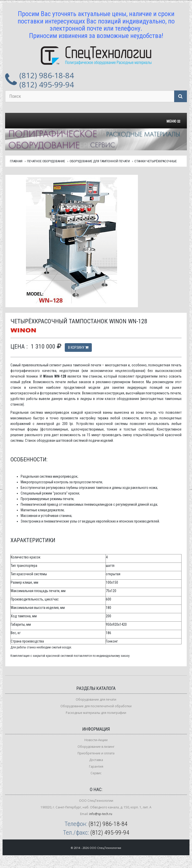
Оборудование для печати (96, 699)
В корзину (78, 348)
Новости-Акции (96, 740)
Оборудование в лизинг (96, 747)
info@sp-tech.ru (101, 814)
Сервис (96, 773)
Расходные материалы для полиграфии (96, 713)
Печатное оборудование (46, 161)
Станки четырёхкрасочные (156, 161)
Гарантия (96, 766)
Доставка (96, 760)
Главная (16, 161)
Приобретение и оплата (96, 753)
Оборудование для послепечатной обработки (96, 706)
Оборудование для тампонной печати (100, 161)
